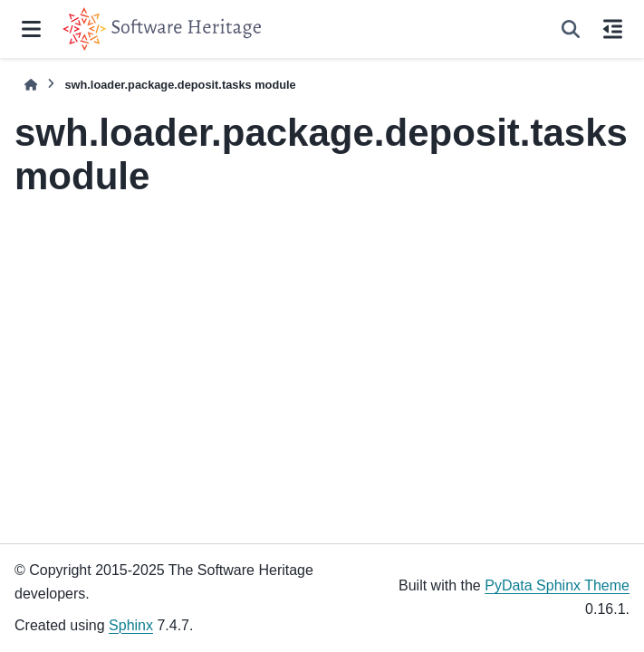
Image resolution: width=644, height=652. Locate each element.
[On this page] (613, 29)
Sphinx (131, 625)
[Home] (31, 85)
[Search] (571, 29)
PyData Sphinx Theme (557, 585)
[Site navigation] (31, 29)
